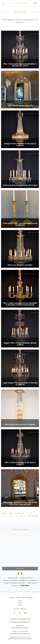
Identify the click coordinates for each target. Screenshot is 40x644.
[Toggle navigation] (3, 3)
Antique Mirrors (26, 578)
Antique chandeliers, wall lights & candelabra (20, 580)
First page (8, 513)
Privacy (20, 605)
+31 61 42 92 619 (23, 631)
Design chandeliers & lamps (14, 583)
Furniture (15, 585)
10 (10, 516)
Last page (32, 516)
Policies (20, 603)
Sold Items (25, 585)
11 (13, 516)
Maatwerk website (13, 639)
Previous (20, 513)
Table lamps (32, 583)
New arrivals (13, 578)
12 (17, 516)
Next (23, 516)
